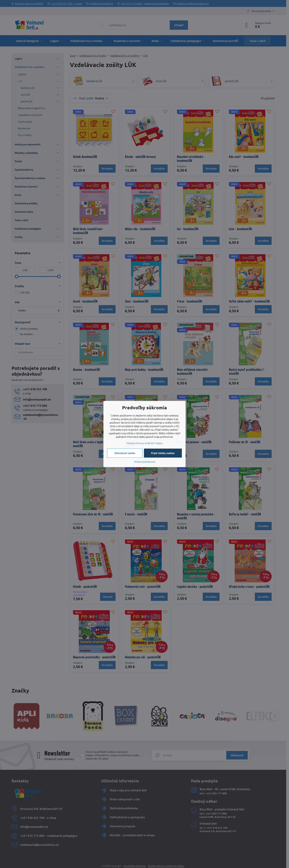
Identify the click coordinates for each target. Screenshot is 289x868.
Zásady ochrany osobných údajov (145, 443)
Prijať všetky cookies (163, 453)
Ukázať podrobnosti (145, 462)
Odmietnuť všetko (125, 453)
